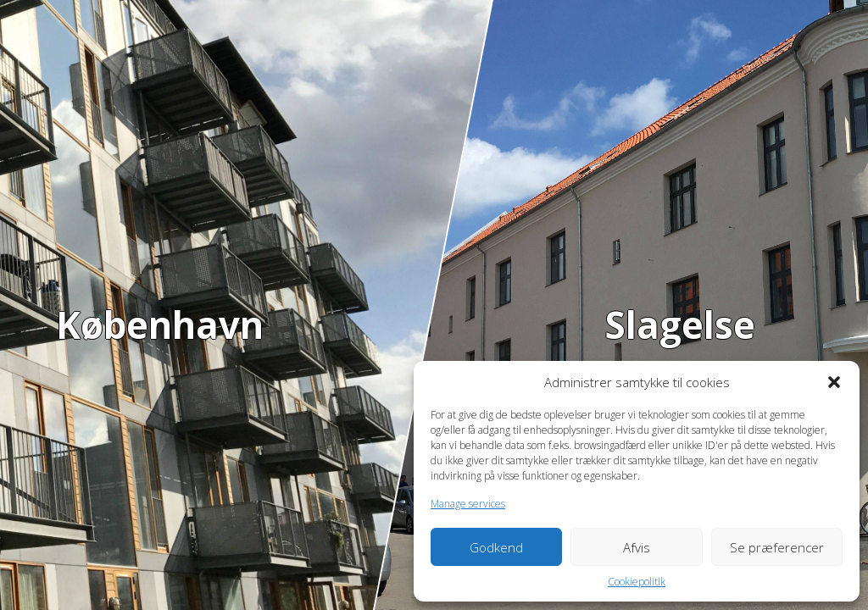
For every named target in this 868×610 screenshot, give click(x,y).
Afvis (637, 547)
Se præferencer (777, 547)
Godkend (496, 547)
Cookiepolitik (637, 582)
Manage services (468, 504)
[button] (834, 382)
